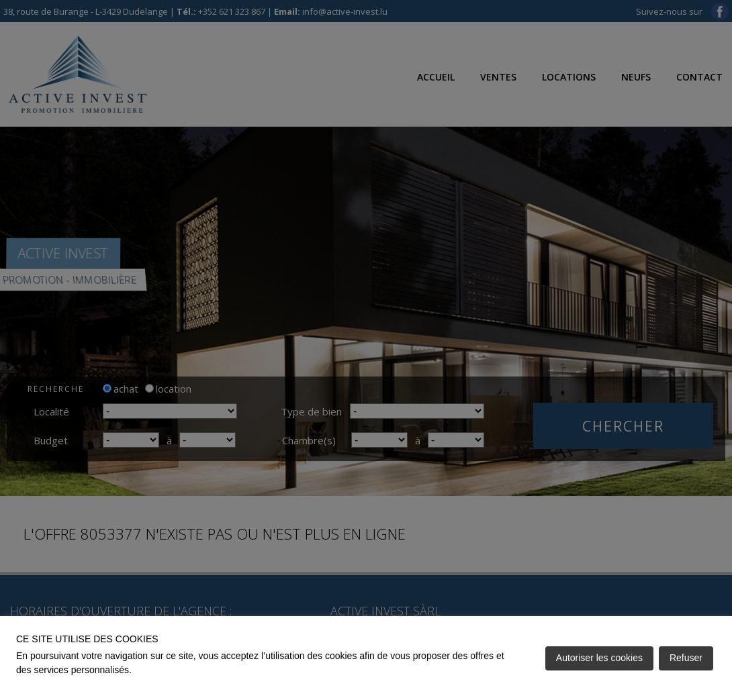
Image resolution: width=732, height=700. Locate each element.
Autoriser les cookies (599, 658)
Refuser (686, 658)
